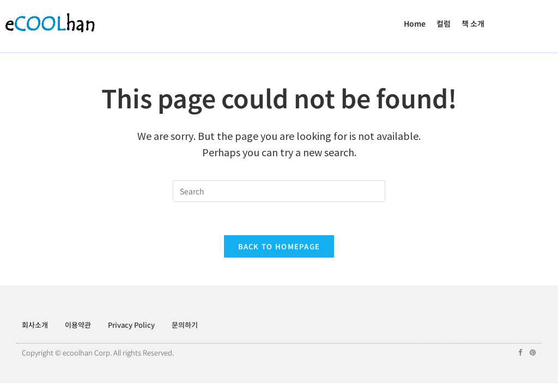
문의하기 (185, 325)
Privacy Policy (131, 325)
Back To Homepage (279, 246)
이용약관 (78, 325)
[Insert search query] (279, 191)
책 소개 (473, 23)
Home (415, 23)
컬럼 (444, 23)
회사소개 (35, 325)
